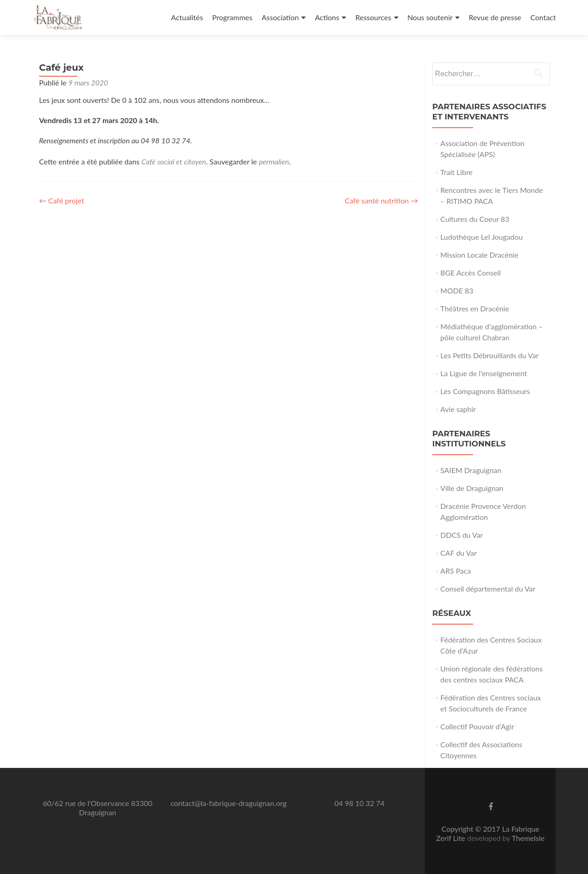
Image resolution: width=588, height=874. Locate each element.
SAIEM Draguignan (471, 470)
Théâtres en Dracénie (475, 308)
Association (280, 17)
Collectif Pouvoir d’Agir (477, 726)
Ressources (373, 17)
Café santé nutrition (381, 200)
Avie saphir (458, 409)
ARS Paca (456, 571)
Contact (543, 17)
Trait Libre (457, 172)
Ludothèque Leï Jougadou (482, 237)
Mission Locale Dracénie (480, 255)
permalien (274, 161)
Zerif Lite (452, 838)
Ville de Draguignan (472, 488)
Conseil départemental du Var (488, 589)
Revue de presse (495, 17)
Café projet (62, 200)
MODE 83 (457, 290)
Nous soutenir (430, 17)
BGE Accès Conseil (471, 273)
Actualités (187, 17)
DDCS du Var (462, 535)
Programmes (232, 17)
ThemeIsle (528, 838)
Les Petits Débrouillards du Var (490, 355)
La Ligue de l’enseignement (484, 373)
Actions (327, 17)
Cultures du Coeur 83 (475, 219)
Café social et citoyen (174, 161)
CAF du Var (459, 553)
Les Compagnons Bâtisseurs (485, 391)
